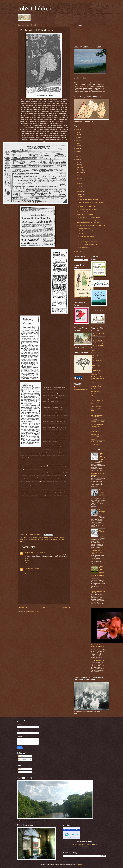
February (80, 192)
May (79, 183)
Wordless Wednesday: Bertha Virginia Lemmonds (91, 225)
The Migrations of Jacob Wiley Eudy (87, 209)
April (79, 186)
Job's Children (35, 8)
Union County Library (97, 343)
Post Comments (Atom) (32, 612)
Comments (22, 759)
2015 (77, 159)
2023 (77, 138)
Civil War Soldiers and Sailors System (97, 416)
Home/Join (75, 844)
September (81, 173)
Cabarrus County (38, 537)
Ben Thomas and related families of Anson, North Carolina (98, 378)
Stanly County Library (97, 340)
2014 (77, 162)
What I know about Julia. (84, 228)
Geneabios (94, 439)
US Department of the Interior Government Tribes (97, 402)
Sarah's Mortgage (82, 239)
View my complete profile (81, 390)
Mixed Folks (94, 355)
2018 (77, 151)
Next (84, 844)
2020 (77, 146)
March (79, 189)
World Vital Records (97, 360)
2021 (77, 143)
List (80, 844)
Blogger (80, 864)
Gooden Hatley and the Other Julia (87, 214)
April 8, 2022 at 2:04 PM (33, 568)
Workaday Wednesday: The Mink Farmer (88, 223)
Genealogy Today (96, 427)
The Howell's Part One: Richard (86, 206)
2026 (77, 129)
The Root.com (95, 348)
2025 (77, 132)
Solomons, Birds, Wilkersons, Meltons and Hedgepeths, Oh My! (98, 646)
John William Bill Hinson (37, 539)
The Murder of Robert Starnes (85, 236)
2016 (77, 157)
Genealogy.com (95, 434)
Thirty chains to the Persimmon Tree (87, 245)
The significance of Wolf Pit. (102, 512)
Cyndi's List (94, 382)
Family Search (95, 437)
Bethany (79, 197)
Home (44, 608)
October (80, 170)
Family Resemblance (83, 247)
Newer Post (22, 608)
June (79, 181)
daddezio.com (95, 338)
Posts (21, 756)
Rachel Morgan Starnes (51, 539)
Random (94, 844)
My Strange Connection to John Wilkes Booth (102, 493)
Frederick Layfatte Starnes (50, 537)
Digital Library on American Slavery (96, 386)
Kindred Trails (95, 444)
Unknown (27, 552)
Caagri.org (94, 350)
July (79, 178)
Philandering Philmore (98, 661)
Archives (93, 363)
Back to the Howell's (83, 212)
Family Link (94, 413)
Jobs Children (80, 387)
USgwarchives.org (96, 368)
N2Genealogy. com (96, 370)
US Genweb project (97, 358)
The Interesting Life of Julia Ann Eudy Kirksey (90, 217)
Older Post (66, 608)
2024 (77, 135)
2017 (77, 154)
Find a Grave (95, 419)
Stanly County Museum (98, 345)
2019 (77, 148)
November (80, 167)
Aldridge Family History (98, 422)
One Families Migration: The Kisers (87, 242)
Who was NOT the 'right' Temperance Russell (97, 552)
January (80, 194)
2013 (77, 165)
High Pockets (81, 234)
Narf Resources (95, 391)
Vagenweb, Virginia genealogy (96, 374)
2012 (77, 251)
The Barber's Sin (101, 532)
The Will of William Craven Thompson (88, 220)
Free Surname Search (97, 389)
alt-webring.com (84, 847)
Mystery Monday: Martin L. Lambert (87, 231)
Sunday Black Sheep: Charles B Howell (102, 456)
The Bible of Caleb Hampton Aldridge (87, 199)
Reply (26, 563)
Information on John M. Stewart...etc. (98, 474)
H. (25, 568)
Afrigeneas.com (95, 353)
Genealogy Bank (96, 365)
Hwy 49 (27, 539)
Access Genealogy (96, 398)
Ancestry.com (95, 432)
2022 (77, 140)
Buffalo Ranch (28, 537)
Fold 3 (93, 429)
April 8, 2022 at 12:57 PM (38, 552)
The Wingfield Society (97, 424)
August (79, 175)
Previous (88, 844)
